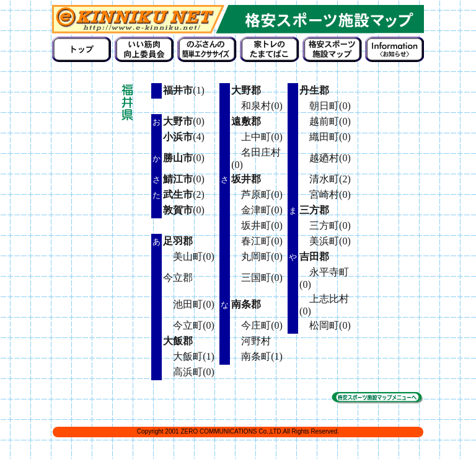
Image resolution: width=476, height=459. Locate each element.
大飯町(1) (189, 356)
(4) (184, 137)
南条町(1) (257, 356)
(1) (184, 90)
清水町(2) (325, 179)
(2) (184, 194)
